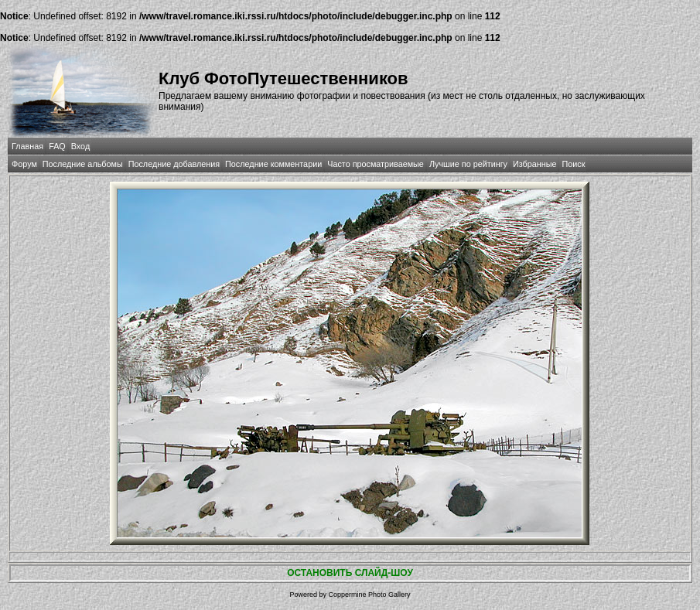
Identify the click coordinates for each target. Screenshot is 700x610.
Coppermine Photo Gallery (369, 595)
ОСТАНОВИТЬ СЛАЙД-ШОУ (350, 573)
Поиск (573, 164)
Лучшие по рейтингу (468, 164)
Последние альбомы (83, 164)
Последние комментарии (273, 164)
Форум (24, 164)
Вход (80, 146)
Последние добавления (174, 164)
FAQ (57, 146)
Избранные (534, 164)
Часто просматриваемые (376, 164)
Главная (27, 146)
